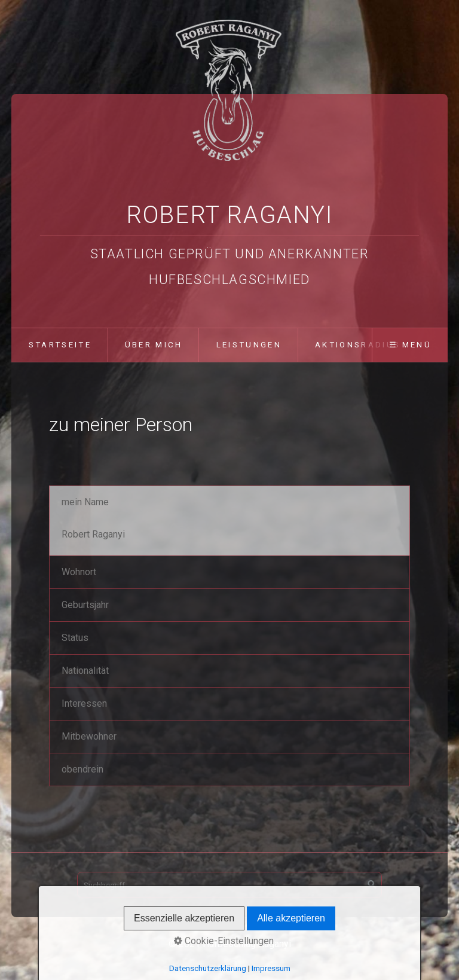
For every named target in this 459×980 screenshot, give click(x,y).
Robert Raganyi (229, 215)
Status (75, 638)
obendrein (82, 769)
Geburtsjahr (85, 605)
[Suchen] (372, 885)
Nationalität (85, 671)
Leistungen (249, 345)
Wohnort (79, 572)
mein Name (85, 502)
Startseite (60, 345)
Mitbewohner (89, 736)
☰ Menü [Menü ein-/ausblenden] (410, 345)
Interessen (84, 703)
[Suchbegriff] (229, 885)
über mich (154, 345)
